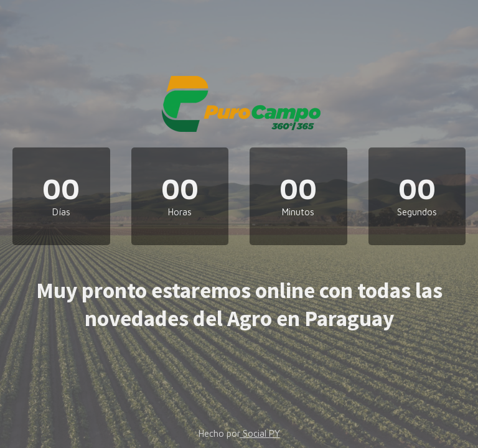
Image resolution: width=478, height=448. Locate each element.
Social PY (260, 433)
